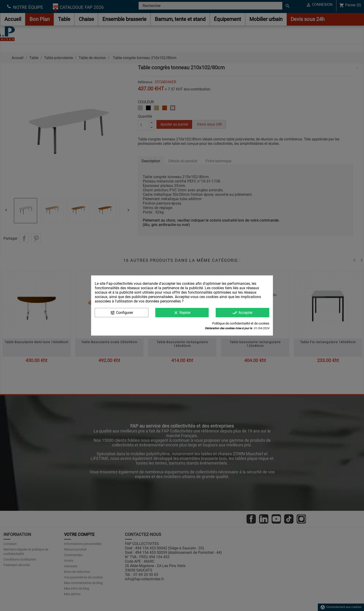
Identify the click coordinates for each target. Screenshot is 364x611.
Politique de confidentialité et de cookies (241, 323)
